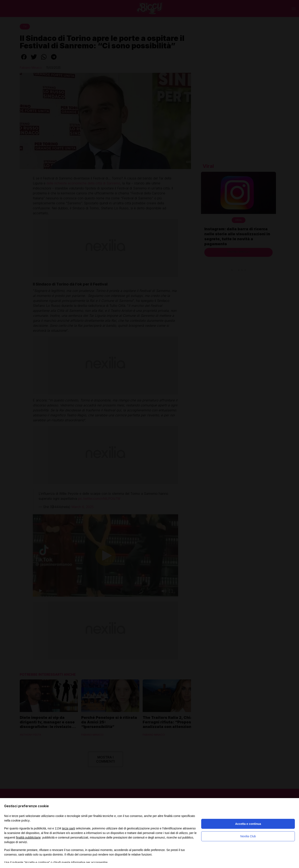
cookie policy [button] (20, 820)
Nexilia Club (248, 836)
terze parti (69, 828)
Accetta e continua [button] (248, 824)
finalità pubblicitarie (28, 838)
